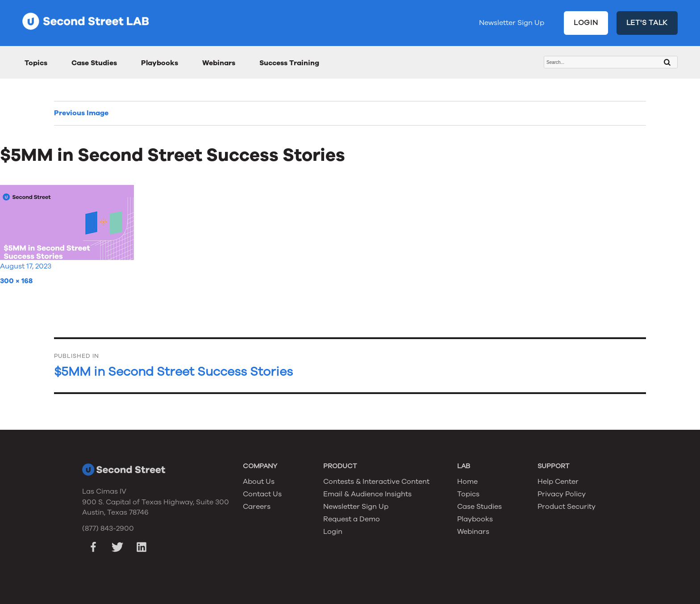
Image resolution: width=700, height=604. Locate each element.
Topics (36, 63)
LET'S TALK (647, 23)
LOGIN (586, 23)
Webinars (219, 63)
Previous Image (81, 113)
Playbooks (160, 63)
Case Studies (94, 63)
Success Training (289, 63)
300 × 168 (16, 281)
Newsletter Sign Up (512, 23)
